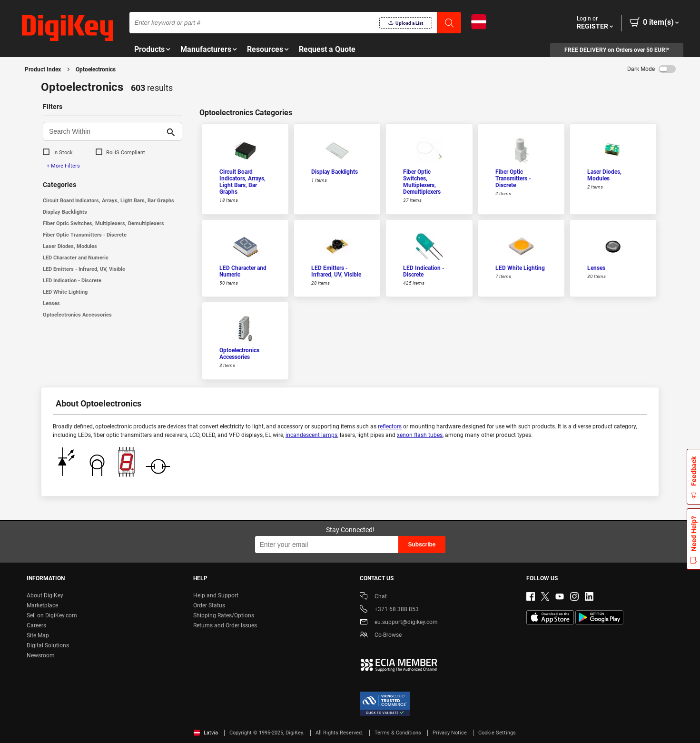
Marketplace (42, 605)
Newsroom (41, 655)
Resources (265, 49)
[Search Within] (105, 131)
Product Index (43, 69)
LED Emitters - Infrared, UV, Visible (84, 269)
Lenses (51, 303)
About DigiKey (45, 595)
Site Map (38, 635)
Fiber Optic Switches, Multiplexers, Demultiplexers (104, 223)
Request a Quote (327, 49)
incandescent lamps (311, 435)
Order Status (209, 605)
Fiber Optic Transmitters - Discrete (85, 235)
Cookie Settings (497, 733)
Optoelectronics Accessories (77, 315)
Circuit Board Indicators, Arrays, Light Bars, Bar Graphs (108, 201)
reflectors (390, 426)
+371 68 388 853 (389, 610)
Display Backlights (65, 212)
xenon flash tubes (420, 435)
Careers (36, 625)
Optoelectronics (96, 69)
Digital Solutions (48, 645)
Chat (373, 597)
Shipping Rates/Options (224, 615)
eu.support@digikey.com (399, 623)
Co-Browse (381, 636)
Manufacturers (206, 49)
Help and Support (216, 595)
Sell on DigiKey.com (52, 615)
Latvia (206, 733)
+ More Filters (63, 166)
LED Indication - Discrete (72, 281)
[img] (68, 29)
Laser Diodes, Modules (70, 246)
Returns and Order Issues (225, 625)
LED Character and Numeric (76, 258)
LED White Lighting (65, 292)
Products (149, 49)
